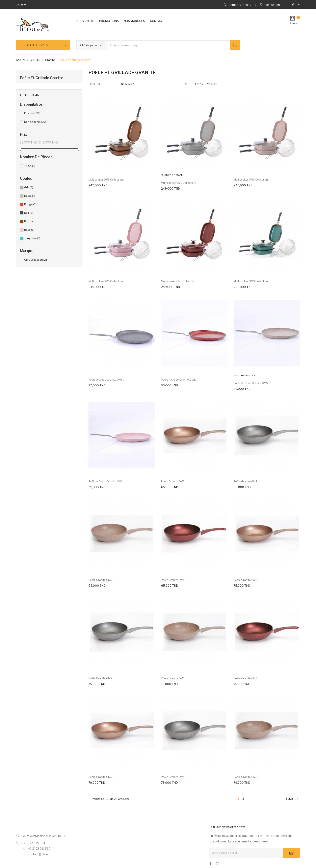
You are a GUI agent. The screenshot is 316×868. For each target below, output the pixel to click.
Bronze (30, 221)
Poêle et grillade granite (42, 78)
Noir (28, 213)
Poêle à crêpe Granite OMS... (107, 380)
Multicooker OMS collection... (107, 180)
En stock (32, 113)
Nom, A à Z (155, 84)
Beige (30, 196)
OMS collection (36, 260)
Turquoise (32, 238)
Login (19, 5)
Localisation (270, 5)
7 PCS (30, 166)
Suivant (293, 799)
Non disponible (35, 122)
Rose (29, 230)
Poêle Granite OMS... (174, 481)
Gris (29, 187)
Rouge (30, 204)
